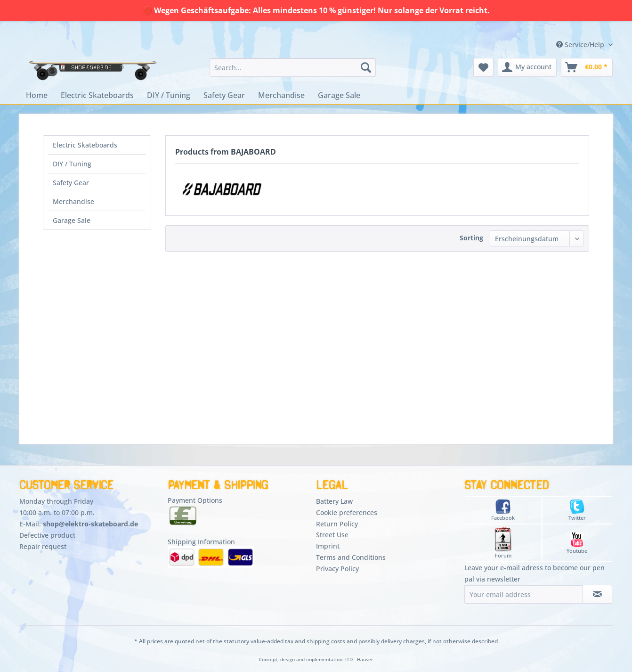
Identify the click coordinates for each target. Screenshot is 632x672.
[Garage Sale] (339, 95)
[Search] (366, 67)
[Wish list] (483, 67)
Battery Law (334, 501)
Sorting (471, 238)
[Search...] (293, 67)
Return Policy (337, 524)
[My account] (527, 67)
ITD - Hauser (359, 660)
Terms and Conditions (351, 557)
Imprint (328, 546)
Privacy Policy (337, 569)
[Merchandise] (281, 95)
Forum (503, 543)
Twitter (577, 510)
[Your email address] (524, 594)
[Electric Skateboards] (97, 95)
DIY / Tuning (72, 164)
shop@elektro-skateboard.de (90, 524)
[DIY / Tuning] (169, 95)
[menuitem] (293, 67)
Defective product (47, 535)
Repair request (43, 546)
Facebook (503, 510)
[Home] (37, 95)
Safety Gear (71, 183)
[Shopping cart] (587, 67)
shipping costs (326, 641)
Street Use (332, 535)
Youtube (577, 543)
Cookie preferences (347, 512)
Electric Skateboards (85, 145)
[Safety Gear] (224, 95)
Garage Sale (72, 220)
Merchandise (73, 201)
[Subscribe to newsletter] (597, 594)
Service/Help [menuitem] (581, 45)
